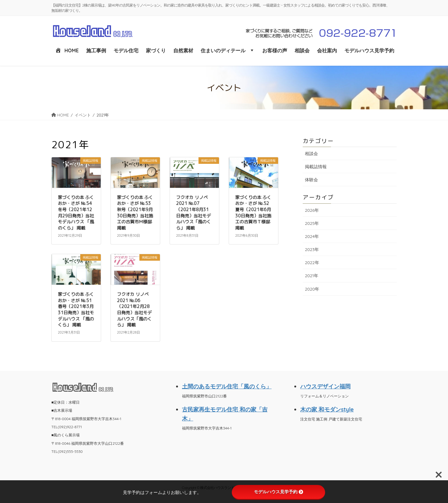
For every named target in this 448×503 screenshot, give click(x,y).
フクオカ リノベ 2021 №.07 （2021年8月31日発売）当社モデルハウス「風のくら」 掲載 (194, 213)
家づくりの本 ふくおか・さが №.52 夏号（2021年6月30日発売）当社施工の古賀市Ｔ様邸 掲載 (253, 213)
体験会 (311, 180)
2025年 (312, 223)
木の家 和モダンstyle (327, 409)
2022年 (312, 263)
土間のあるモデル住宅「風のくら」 (227, 386)
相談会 (311, 154)
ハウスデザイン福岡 (325, 386)
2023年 (312, 249)
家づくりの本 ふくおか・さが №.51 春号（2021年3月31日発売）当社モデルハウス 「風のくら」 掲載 (76, 309)
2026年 (312, 210)
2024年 (312, 236)
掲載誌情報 (316, 167)
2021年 (312, 276)
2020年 (312, 289)
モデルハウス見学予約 (278, 492)
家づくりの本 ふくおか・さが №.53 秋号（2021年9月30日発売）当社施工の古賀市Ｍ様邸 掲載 (135, 213)
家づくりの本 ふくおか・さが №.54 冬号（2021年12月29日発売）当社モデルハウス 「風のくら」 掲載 (76, 213)
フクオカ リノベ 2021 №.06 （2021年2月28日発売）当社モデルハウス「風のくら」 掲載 (134, 309)
